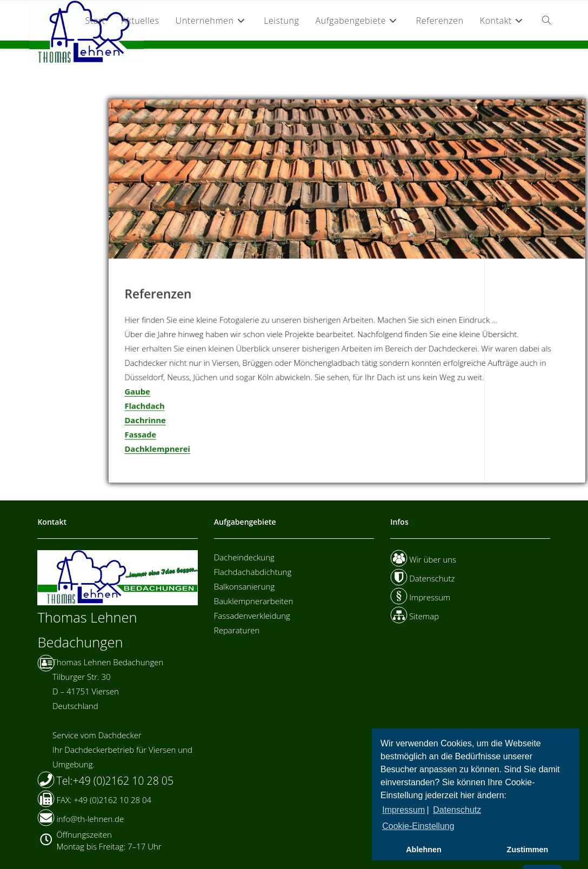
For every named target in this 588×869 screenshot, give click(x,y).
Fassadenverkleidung (252, 616)
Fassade (146, 434)
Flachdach (150, 406)
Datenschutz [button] (457, 810)
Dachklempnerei (162, 448)
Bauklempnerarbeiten (254, 601)
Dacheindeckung (244, 557)
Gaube (143, 392)
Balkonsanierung (244, 586)
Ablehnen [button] (424, 850)
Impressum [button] (403, 810)
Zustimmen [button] (528, 850)
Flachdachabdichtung (253, 572)
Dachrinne (150, 420)
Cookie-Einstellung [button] (418, 826)
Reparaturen (237, 630)
